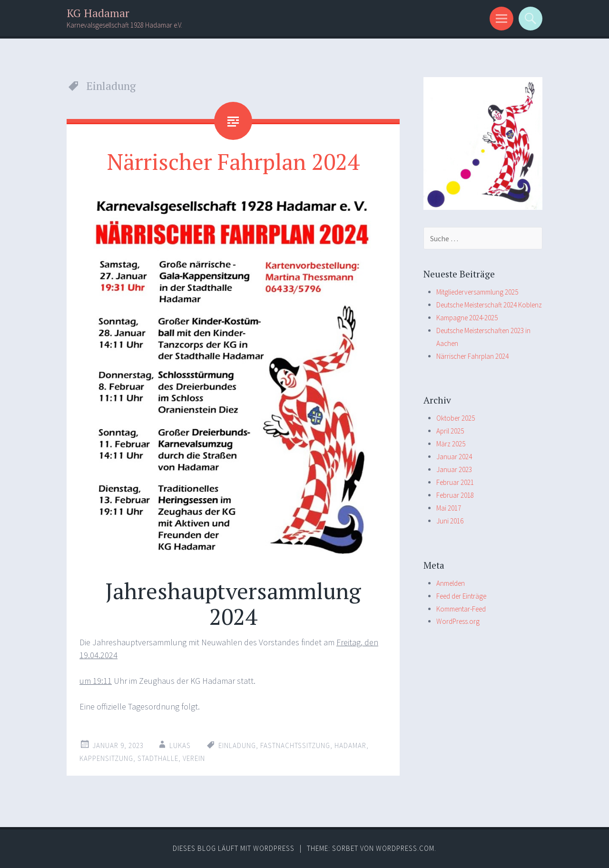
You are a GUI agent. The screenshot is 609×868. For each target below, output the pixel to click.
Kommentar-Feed (461, 609)
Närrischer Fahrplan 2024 (233, 161)
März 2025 (451, 444)
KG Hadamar (98, 13)
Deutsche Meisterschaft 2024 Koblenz (489, 305)
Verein (194, 758)
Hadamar (350, 745)
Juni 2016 (450, 521)
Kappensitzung (106, 758)
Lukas (180, 745)
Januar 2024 (454, 457)
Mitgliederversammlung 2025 (477, 292)
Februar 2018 (455, 495)
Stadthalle (158, 758)
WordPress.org (458, 621)
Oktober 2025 (456, 418)
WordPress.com (405, 848)
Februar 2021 (455, 482)
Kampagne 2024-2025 (467, 318)
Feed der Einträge (461, 596)
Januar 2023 (454, 469)
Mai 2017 (449, 508)
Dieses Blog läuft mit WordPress (234, 848)
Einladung (237, 745)
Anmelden (451, 583)
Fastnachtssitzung (295, 745)
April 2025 (450, 431)
